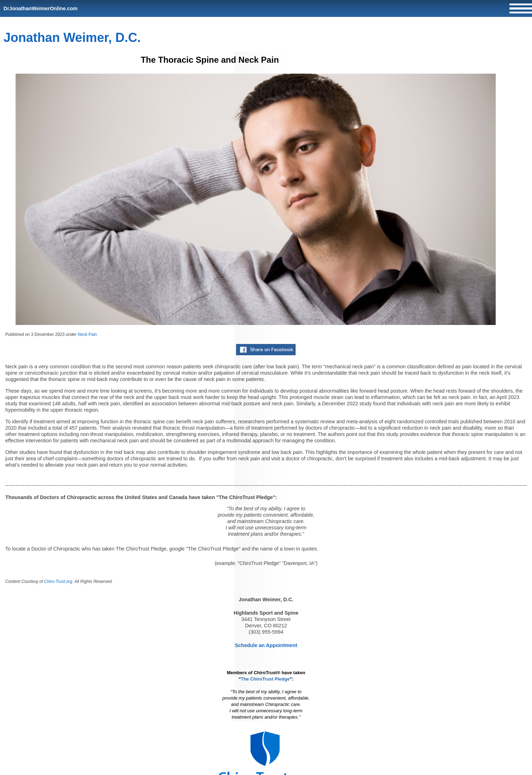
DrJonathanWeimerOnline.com (41, 8)
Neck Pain (88, 334)
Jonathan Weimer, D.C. (72, 38)
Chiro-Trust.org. (59, 582)
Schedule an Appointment (266, 645)
